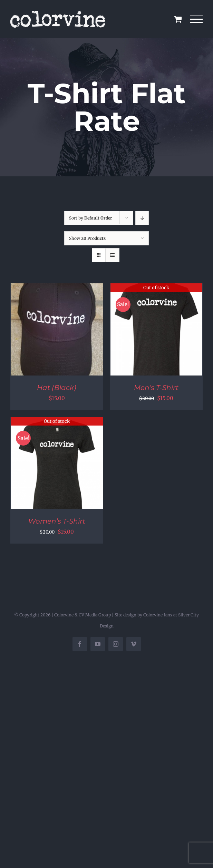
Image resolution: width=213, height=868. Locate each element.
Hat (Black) (57, 388)
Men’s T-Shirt (156, 388)
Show (87, 238)
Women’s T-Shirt (57, 521)
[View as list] (112, 255)
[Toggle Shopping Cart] (178, 19)
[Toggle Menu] (197, 19)
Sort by (91, 218)
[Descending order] (142, 218)
